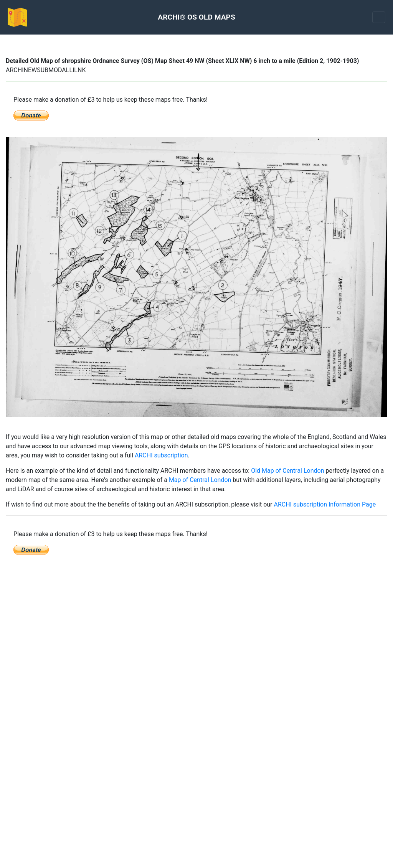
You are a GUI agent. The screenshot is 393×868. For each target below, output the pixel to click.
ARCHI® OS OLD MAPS (196, 17)
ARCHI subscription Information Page (325, 504)
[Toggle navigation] (379, 17)
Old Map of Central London (287, 471)
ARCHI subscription (161, 455)
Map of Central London (200, 480)
